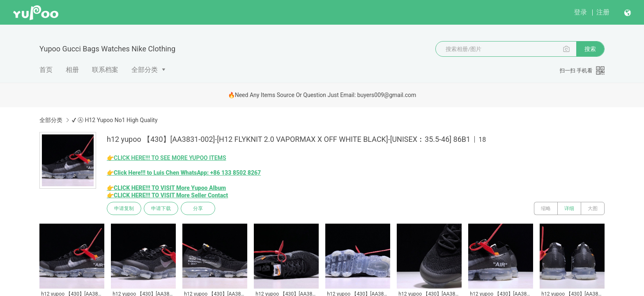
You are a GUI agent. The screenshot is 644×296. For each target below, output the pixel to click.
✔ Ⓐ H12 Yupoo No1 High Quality (115, 120)
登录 (580, 12)
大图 (593, 208)
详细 (569, 208)
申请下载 (161, 208)
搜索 (590, 49)
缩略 (546, 208)
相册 (72, 70)
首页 (46, 70)
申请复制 (124, 208)
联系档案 (105, 70)
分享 (198, 208)
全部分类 (145, 70)
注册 (603, 12)
